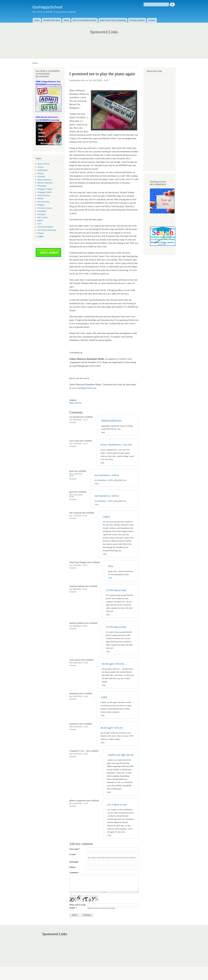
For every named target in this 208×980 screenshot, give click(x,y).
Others (40, 220)
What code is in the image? (77, 906)
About (66, 20)
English (41, 236)
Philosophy (42, 186)
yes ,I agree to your (117, 804)
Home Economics (45, 180)
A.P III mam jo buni (116, 590)
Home (37, 20)
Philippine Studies (45, 189)
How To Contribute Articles (84, 20)
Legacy (106, 517)
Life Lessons (43, 217)
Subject (73, 867)
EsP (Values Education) (47, 230)
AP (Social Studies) (45, 227)
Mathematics (43, 170)
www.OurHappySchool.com (84, 388)
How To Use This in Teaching (113, 20)
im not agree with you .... (114, 664)
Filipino (41, 233)
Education (42, 214)
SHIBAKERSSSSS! (111, 421)
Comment (74, 873)
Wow (111, 566)
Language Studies (45, 192)
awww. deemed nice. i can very (116, 445)
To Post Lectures (137, 20)
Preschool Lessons (45, 208)
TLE (39, 224)
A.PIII (104, 697)
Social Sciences (44, 195)
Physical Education (45, 183)
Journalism (42, 211)
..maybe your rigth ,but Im (120, 755)
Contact (152, 20)
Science (41, 167)
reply (103, 432)
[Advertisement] (104, 43)
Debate (40, 198)
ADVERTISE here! (52, 20)
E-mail (73, 854)
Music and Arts (44, 164)
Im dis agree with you (112, 728)
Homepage (74, 862)
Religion (41, 205)
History (41, 173)
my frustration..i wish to (107, 475)
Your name (75, 849)
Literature (41, 176)
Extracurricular (44, 202)
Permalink (73, 422)
